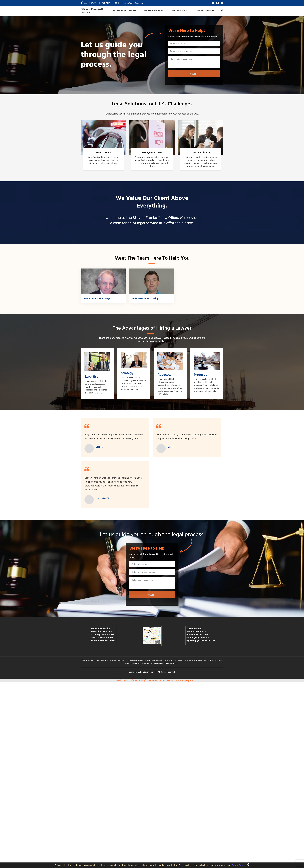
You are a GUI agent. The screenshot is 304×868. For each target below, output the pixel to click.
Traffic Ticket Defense (125, 11)
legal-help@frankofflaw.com (131, 3)
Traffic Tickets (103, 152)
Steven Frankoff (92, 9)
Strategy (127, 373)
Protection (202, 375)
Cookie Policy (238, 865)
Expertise (91, 377)
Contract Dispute (205, 11)
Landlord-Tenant (180, 11)
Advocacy (164, 375)
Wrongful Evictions (153, 11)
